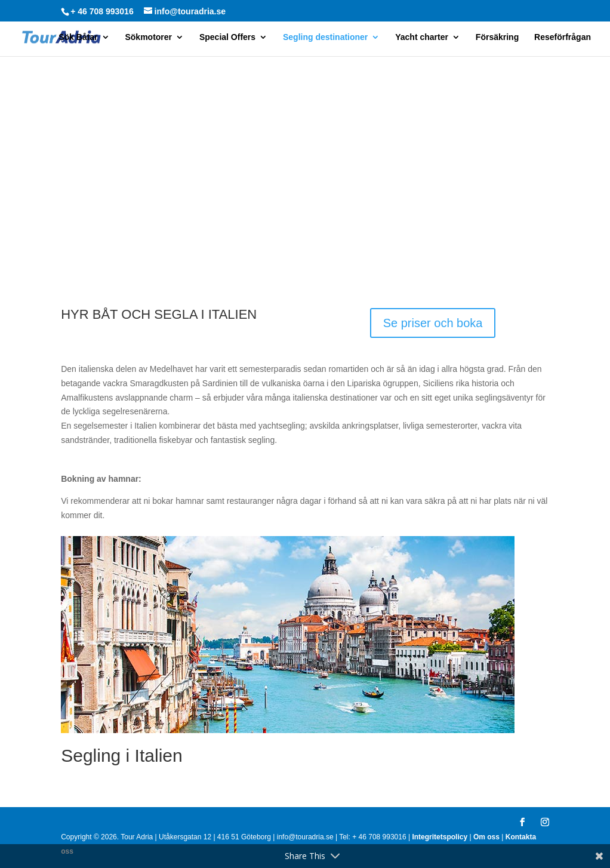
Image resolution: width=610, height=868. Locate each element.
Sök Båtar (78, 37)
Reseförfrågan (563, 37)
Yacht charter (422, 37)
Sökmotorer (148, 37)
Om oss (486, 837)
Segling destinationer (325, 37)
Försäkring (497, 37)
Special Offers (227, 37)
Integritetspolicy (440, 837)
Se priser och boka (433, 323)
